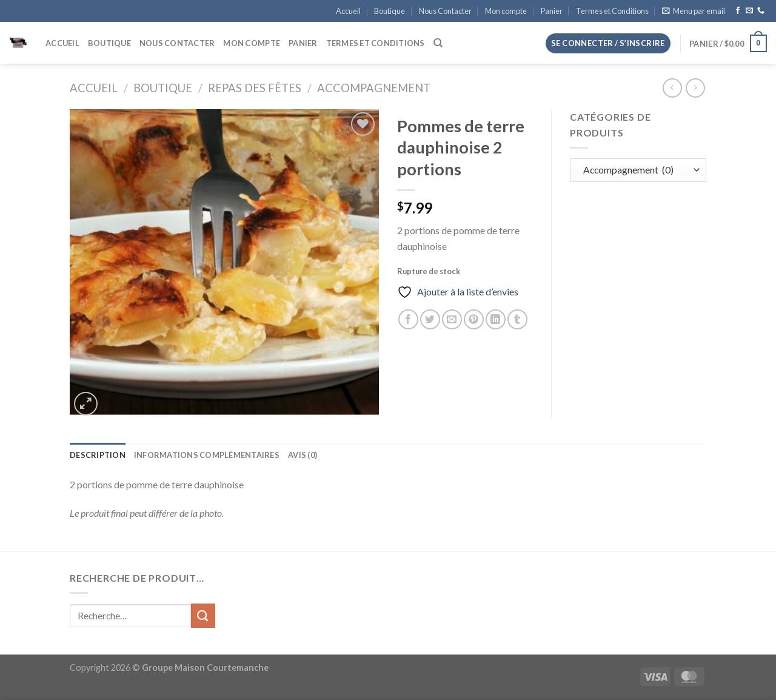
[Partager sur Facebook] (408, 319)
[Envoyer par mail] (452, 319)
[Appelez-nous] (761, 11)
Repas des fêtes (255, 88)
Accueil (348, 11)
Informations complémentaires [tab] (207, 455)
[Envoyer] (203, 615)
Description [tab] (98, 455)
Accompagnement (374, 88)
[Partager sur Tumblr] (517, 319)
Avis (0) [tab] (303, 455)
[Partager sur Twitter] (430, 319)
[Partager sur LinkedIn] (496, 319)
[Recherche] (438, 43)
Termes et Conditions (612, 11)
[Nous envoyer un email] (749, 11)
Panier (552, 11)
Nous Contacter (445, 11)
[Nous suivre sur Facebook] (738, 11)
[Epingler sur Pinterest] (474, 319)
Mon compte (506, 11)
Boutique (390, 11)
